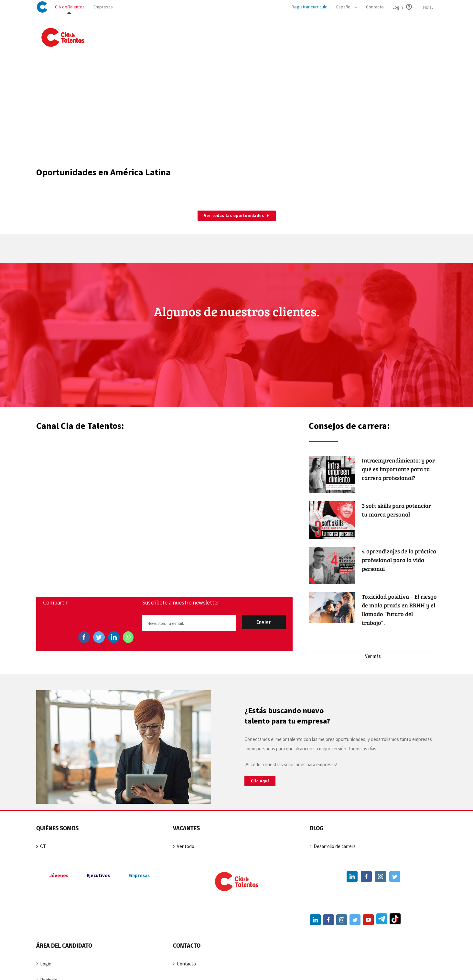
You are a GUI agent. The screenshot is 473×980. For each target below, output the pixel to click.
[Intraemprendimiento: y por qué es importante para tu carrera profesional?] (332, 475)
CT (43, 846)
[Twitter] (99, 637)
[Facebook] (84, 637)
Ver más (373, 656)
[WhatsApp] (128, 637)
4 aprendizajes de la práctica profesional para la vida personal (399, 560)
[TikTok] (394, 920)
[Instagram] (381, 877)
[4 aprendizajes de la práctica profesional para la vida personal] (332, 566)
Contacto (186, 964)
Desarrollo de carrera (335, 846)
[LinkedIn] (114, 637)
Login (46, 964)
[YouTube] (368, 920)
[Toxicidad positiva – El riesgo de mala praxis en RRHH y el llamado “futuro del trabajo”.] (332, 608)
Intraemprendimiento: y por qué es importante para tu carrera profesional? (398, 469)
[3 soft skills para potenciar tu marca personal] (332, 520)
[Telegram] (381, 920)
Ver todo (186, 846)
